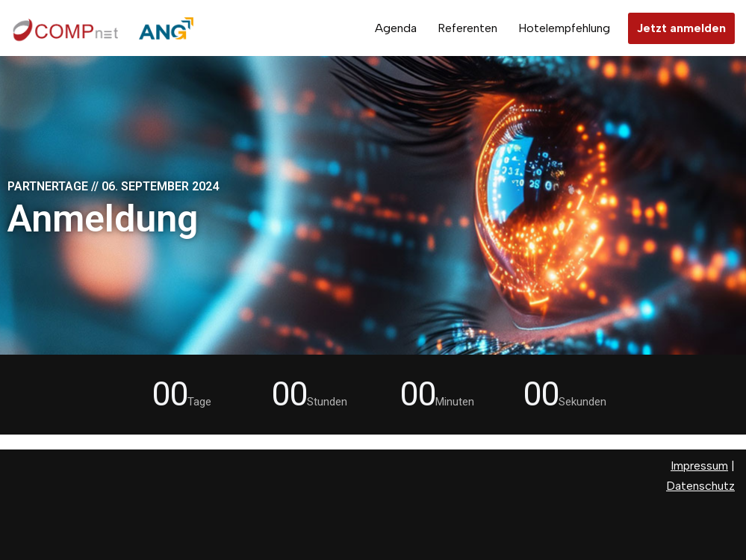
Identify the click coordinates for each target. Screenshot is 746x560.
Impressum (699, 466)
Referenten (467, 28)
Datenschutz (700, 486)
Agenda (396, 28)
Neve (25, 521)
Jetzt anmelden (681, 28)
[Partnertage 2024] (105, 28)
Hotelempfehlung (564, 28)
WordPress (41, 541)
